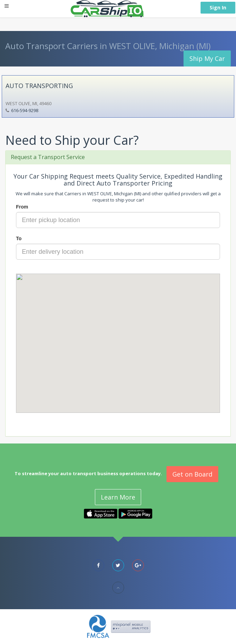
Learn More (118, 497)
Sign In (218, 7)
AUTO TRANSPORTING (39, 86)
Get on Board (192, 474)
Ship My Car (207, 58)
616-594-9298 (25, 110)
